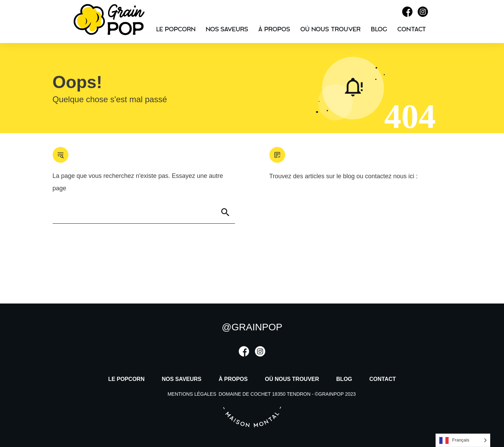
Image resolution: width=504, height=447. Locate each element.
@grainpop (252, 327)
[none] (463, 440)
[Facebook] (407, 15)
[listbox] (463, 440)
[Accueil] (109, 33)
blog (350, 176)
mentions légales (192, 394)
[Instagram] (423, 15)
